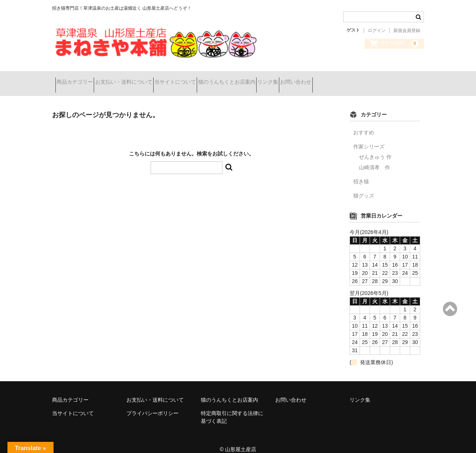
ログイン (377, 30)
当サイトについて (205, 79)
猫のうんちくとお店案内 (270, 79)
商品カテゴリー (78, 79)
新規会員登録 (407, 30)
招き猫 (361, 172)
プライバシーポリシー (152, 404)
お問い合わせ (365, 79)
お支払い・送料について (140, 79)
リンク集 (324, 79)
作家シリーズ (369, 137)
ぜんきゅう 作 (375, 148)
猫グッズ (364, 186)
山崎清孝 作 (374, 158)
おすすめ (364, 123)
